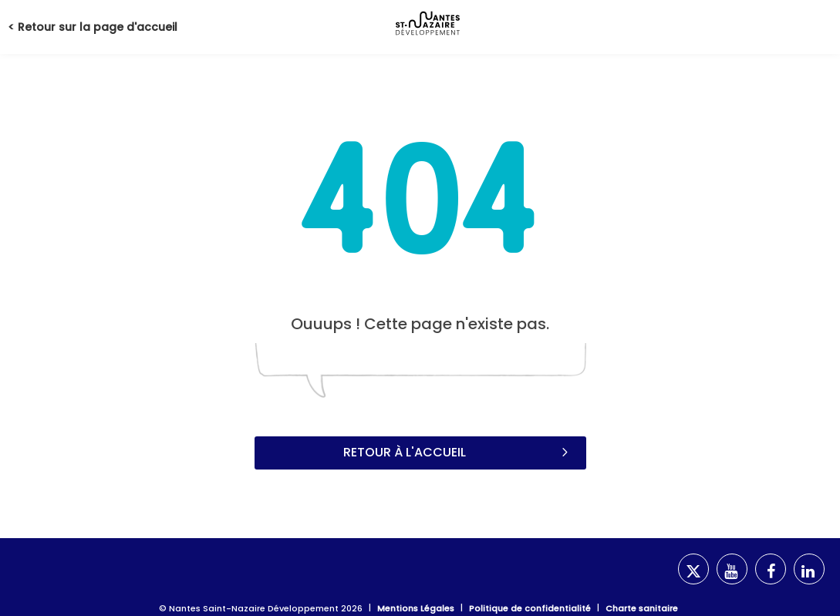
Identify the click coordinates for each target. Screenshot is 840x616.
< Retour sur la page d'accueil (93, 27)
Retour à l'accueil (457, 452)
